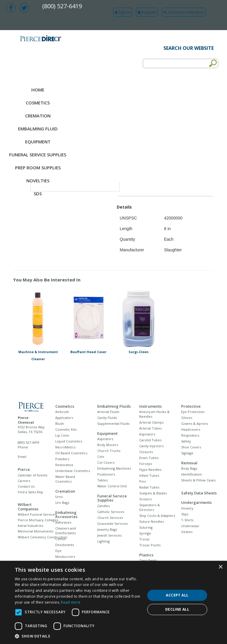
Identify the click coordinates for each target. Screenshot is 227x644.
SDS (38, 194)
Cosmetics (38, 103)
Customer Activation (184, 12)
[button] (78, 636)
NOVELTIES (38, 181)
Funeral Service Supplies (38, 155)
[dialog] (113, 602)
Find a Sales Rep (30, 492)
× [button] (220, 567)
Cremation (38, 116)
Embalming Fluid (38, 129)
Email (22, 457)
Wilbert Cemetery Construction (43, 537)
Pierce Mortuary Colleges (38, 520)
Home (38, 90)
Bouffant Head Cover (88, 352)
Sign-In (123, 12)
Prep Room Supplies (38, 168)
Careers (24, 481)
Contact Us (26, 486)
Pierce (24, 469)
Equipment (38, 142)
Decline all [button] (177, 609)
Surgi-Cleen (139, 352)
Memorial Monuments (35, 531)
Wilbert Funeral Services (37, 514)
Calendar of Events (33, 475)
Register (147, 12)
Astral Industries (30, 526)
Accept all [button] (177, 595)
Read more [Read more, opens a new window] (71, 602)
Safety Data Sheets (199, 493)
